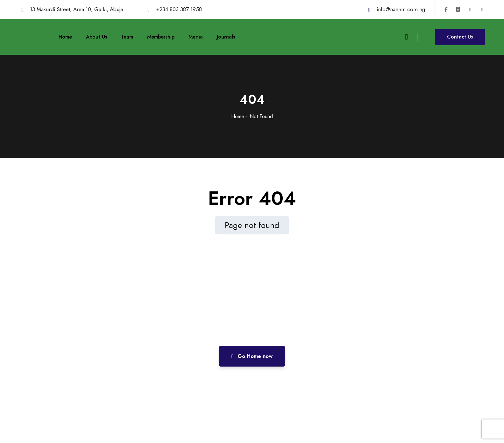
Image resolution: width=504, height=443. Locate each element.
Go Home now (252, 356)
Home (238, 116)
